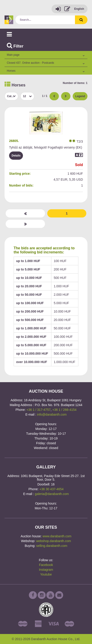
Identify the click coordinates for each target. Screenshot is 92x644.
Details (16, 156)
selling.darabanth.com (52, 546)
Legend (80, 96)
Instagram (46, 570)
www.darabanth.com (57, 536)
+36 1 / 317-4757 (38, 410)
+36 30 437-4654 (52, 489)
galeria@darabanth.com (52, 494)
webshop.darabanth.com (53, 541)
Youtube (46, 574)
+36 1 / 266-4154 (65, 410)
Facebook (46, 565)
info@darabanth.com (52, 414)
